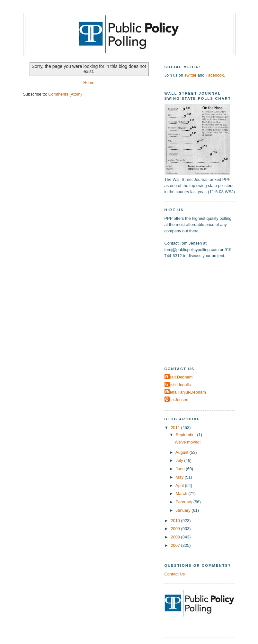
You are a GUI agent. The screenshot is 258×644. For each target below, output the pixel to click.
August (182, 452)
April (180, 485)
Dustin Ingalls (178, 385)
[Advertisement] (205, 312)
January (184, 510)
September (186, 435)
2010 (176, 521)
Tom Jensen (177, 400)
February (185, 502)
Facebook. (215, 75)
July (180, 460)
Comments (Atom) (65, 94)
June (181, 469)
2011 (176, 428)
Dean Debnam (179, 377)
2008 (176, 537)
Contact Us (175, 574)
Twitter (190, 75)
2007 (176, 545)
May (180, 477)
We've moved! (188, 442)
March (182, 494)
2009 (176, 529)
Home (89, 83)
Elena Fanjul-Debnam (186, 392)
